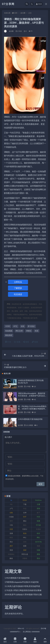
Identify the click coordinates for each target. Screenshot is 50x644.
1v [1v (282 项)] (11, 500)
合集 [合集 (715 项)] (11, 513)
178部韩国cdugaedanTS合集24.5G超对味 (22, 582)
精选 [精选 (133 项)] (11, 537)
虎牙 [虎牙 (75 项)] (11, 546)
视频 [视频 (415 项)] (38, 546)
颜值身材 (9, 335)
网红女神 (19, 331)
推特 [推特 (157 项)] (11, 521)
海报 (26, 342)
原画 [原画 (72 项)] (38, 508)
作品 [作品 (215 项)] (25, 508)
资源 (36, 331)
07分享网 (8, 4)
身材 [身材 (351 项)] (25, 550)
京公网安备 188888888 (31, 632)
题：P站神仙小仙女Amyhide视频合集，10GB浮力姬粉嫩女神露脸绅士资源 (32, 409)
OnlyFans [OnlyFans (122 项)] (38, 500)
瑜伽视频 (9, 331)
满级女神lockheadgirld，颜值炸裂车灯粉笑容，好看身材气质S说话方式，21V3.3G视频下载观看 (32, 396)
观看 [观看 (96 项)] (25, 546)
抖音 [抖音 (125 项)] (38, 517)
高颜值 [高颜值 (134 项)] (25, 558)
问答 (25, 640)
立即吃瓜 (18, 282)
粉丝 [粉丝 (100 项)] (38, 533)
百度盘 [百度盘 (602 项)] (38, 529)
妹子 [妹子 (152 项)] (38, 513)
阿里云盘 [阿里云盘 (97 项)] (25, 554)
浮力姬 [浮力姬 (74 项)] (38, 525)
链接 (35, 342)
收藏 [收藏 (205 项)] (38, 521)
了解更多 (18, 288)
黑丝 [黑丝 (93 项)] (38, 558)
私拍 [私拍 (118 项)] (25, 533)
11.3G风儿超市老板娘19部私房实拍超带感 (22, 586)
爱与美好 (31, 326)
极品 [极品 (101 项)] (25, 525)
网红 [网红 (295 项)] (38, 537)
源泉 (23, 326)
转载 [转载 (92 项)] (38, 550)
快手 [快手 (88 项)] (25, 517)
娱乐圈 (23, 13)
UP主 (15, 326)
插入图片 (8, 437)
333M (8, 326)
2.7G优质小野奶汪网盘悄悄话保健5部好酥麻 (23, 590)
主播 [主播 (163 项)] (38, 504)
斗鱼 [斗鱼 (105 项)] (11, 525)
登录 (39, 4)
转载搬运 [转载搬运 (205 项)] (11, 554)
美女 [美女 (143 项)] (11, 542)
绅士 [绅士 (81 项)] (25, 537)
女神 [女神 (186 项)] (25, 513)
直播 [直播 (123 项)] (11, 533)
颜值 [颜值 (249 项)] (11, 558)
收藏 (17, 342)
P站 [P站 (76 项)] (11, 504)
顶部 (45, 640)
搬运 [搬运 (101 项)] (25, 521)
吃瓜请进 (18, 294)
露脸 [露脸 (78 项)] (38, 554)
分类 (15, 640)
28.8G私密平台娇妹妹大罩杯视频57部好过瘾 (23, 594)
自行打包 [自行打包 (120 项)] (38, 542)
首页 (16, 13)
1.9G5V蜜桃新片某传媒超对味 (30, 419)
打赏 (8, 342)
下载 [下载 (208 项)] (25, 504)
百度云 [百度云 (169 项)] (25, 529)
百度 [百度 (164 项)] (11, 529)
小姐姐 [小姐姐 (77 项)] (11, 517)
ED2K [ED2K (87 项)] (25, 500)
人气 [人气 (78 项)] (11, 508)
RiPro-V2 (21, 628)
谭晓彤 (29, 331)
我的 (35, 640)
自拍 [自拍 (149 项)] (25, 542)
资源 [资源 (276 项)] (11, 550)
